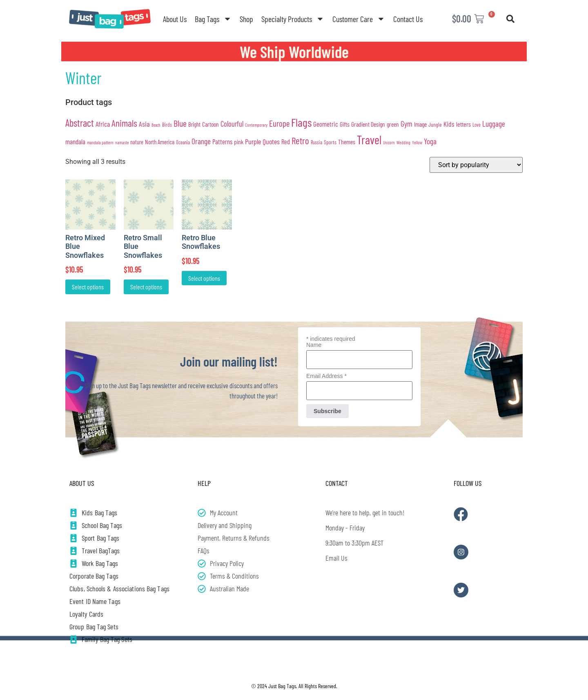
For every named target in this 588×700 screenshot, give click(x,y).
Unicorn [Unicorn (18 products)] (389, 142)
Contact (337, 483)
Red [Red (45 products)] (286, 142)
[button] (510, 19)
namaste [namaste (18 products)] (122, 142)
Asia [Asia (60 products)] (144, 124)
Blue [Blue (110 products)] (180, 123)
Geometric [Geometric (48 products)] (326, 124)
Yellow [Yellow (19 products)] (417, 142)
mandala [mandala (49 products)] (75, 141)
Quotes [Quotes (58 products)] (271, 141)
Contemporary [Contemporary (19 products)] (256, 125)
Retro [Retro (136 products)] (300, 141)
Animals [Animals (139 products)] (124, 123)
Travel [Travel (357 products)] (369, 140)
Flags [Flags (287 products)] (301, 122)
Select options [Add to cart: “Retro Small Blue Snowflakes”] (146, 287)
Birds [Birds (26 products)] (167, 125)
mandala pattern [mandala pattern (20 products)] (100, 142)
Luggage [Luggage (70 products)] (494, 124)
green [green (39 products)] (393, 124)
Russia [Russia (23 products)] (316, 142)
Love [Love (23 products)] (477, 125)
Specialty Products (293, 19)
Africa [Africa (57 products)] (103, 124)
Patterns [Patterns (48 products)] (222, 141)
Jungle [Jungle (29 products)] (435, 124)
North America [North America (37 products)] (160, 142)
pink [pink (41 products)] (239, 142)
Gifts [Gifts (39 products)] (345, 124)
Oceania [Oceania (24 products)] (183, 142)
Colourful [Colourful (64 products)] (232, 124)
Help (204, 483)
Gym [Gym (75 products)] (406, 123)
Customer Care (359, 19)
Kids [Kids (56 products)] (449, 124)
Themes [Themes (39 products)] (347, 142)
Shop (246, 19)
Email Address (326, 376)
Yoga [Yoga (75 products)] (430, 141)
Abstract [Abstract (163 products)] (80, 123)
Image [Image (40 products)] (420, 124)
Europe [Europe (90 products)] (279, 123)
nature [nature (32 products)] (137, 142)
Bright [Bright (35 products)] (194, 124)
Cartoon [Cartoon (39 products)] (210, 124)
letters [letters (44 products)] (463, 124)
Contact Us (408, 19)
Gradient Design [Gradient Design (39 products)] (368, 124)
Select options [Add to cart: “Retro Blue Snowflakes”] (204, 278)
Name (314, 345)
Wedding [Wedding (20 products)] (403, 142)
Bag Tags (213, 19)
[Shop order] (476, 165)
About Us (175, 19)
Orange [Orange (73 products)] (201, 141)
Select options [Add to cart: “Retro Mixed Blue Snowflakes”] (88, 287)
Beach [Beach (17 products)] (156, 125)
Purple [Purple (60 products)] (253, 141)
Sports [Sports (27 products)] (330, 142)
